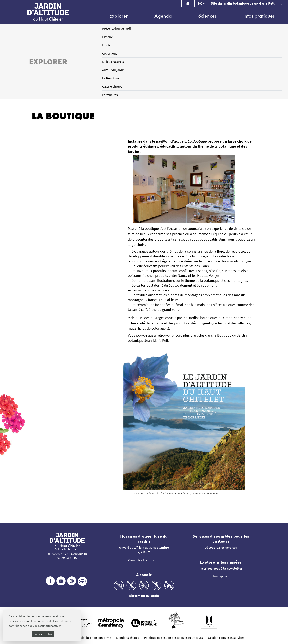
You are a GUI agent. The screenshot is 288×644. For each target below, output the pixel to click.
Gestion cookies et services (226, 638)
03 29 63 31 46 (67, 558)
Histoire (107, 37)
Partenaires (110, 95)
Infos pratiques (259, 16)
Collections (110, 53)
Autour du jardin (113, 70)
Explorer (119, 16)
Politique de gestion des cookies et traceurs (173, 638)
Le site (106, 45)
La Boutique (111, 78)
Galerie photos (112, 86)
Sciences (207, 16)
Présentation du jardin (117, 28)
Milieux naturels (113, 62)
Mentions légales (128, 638)
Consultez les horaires (144, 560)
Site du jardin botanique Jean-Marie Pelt (246, 3)
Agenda (163, 16)
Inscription (221, 576)
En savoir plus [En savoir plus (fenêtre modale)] (43, 634)
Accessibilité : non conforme (92, 638)
